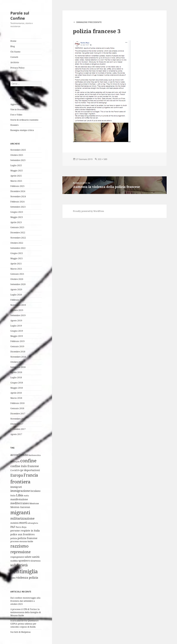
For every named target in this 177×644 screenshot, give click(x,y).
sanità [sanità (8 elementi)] (36, 557)
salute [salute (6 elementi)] (28, 557)
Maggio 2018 (17, 388)
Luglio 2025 (16, 165)
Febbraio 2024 (17, 202)
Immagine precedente (89, 22)
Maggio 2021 (17, 258)
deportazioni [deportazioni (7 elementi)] (32, 470)
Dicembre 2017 (18, 414)
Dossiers (14, 125)
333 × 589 (102, 159)
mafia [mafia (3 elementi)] (26, 496)
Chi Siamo (15, 52)
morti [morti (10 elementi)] (23, 523)
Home (13, 41)
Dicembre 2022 (18, 233)
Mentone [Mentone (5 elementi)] (34, 503)
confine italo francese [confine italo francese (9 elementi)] (25, 466)
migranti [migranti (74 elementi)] (20, 512)
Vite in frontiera (18, 109)
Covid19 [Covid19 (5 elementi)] (15, 470)
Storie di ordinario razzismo (24, 120)
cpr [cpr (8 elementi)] (22, 470)
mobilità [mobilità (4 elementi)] (15, 523)
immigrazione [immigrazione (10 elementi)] (20, 491)
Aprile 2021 (16, 264)
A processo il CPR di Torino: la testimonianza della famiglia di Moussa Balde (26, 612)
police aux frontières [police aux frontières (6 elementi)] (22, 534)
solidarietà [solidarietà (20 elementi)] (19, 565)
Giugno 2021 (17, 253)
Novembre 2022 (18, 238)
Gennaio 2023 (17, 227)
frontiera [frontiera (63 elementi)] (20, 482)
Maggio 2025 (17, 171)
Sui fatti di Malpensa (20, 632)
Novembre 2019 (18, 305)
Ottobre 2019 (17, 310)
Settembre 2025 (18, 160)
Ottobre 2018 (17, 362)
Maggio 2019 (17, 336)
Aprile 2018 (16, 393)
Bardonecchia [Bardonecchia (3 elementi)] (34, 455)
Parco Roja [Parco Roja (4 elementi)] (21, 527)
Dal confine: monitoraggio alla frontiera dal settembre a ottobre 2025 (25, 601)
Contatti (14, 57)
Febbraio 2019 (17, 341)
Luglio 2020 (16, 295)
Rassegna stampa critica (22, 130)
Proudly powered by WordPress (88, 211)
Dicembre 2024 (18, 191)
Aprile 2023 (16, 222)
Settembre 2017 (18, 429)
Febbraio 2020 (17, 300)
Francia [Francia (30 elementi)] (31, 475)
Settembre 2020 (18, 284)
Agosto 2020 (16, 289)
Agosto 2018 (16, 372)
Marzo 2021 (16, 269)
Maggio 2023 (17, 217)
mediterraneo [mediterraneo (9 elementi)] (20, 503)
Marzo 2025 (16, 181)
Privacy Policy (17, 68)
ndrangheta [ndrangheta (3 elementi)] (33, 523)
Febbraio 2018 (17, 403)
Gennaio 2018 (17, 408)
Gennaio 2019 (17, 346)
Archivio (15, 62)
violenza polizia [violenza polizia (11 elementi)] (27, 577)
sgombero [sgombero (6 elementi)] (24, 561)
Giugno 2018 (17, 383)
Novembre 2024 (18, 196)
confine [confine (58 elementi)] (28, 461)
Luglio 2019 (16, 326)
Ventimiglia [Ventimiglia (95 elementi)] (24, 571)
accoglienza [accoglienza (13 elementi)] (19, 455)
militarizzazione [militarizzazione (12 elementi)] (22, 518)
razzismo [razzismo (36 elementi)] (19, 546)
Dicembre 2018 (18, 352)
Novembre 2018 (18, 357)
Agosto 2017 (16, 434)
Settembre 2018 (18, 367)
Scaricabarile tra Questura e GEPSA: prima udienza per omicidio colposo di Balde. (24, 624)
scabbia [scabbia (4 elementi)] (14, 561)
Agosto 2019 (16, 321)
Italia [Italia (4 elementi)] (13, 496)
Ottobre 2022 (17, 243)
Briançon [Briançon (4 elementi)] (15, 462)
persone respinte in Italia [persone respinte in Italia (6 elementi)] (25, 531)
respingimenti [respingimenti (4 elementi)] (17, 557)
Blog (13, 46)
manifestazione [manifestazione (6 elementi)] (19, 499)
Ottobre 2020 (17, 279)
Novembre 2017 (18, 419)
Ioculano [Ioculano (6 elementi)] (35, 491)
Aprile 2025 (16, 176)
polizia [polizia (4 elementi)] (14, 538)
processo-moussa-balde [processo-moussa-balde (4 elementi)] (22, 541)
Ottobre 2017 (17, 424)
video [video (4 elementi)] (13, 578)
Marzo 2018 (16, 398)
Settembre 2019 (18, 315)
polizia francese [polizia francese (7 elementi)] (27, 538)
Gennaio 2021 (17, 274)
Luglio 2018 (16, 377)
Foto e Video (16, 115)
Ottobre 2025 (17, 155)
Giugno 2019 (17, 331)
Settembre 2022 (18, 248)
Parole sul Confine (20, 16)
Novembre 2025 (18, 150)
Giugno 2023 (17, 212)
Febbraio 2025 (17, 186)
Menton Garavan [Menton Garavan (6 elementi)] (20, 507)
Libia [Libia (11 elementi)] (20, 495)
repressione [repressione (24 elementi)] (20, 552)
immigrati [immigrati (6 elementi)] (16, 487)
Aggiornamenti (18, 104)
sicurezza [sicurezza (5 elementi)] (35, 561)
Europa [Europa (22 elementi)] (17, 475)
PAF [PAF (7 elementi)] (13, 527)
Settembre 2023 (18, 207)
